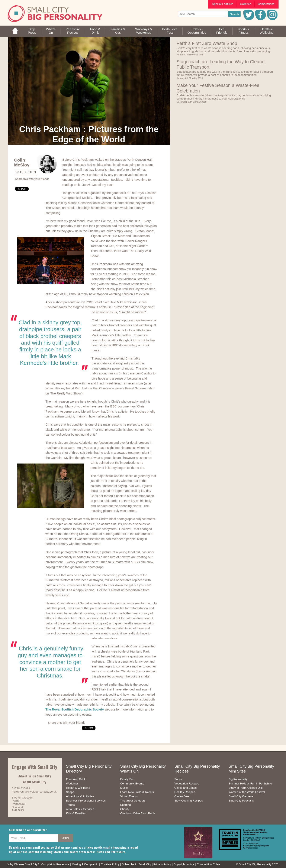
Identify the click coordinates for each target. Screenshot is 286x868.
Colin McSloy (22, 162)
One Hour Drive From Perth (138, 813)
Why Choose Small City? (23, 864)
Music (124, 788)
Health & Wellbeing (78, 788)
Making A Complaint (84, 864)
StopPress (32, 31)
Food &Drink (95, 31)
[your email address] (33, 838)
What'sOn (51, 31)
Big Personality (238, 779)
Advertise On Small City (35, 776)
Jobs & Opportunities (197, 31)
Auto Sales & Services (80, 809)
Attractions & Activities (80, 796)
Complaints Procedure (55, 864)
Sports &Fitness (244, 31)
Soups (179, 779)
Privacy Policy (162, 864)
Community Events (132, 784)
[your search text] (203, 14)
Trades (70, 805)
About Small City (35, 782)
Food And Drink (76, 779)
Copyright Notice (184, 864)
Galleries (246, 4)
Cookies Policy (110, 864)
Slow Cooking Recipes (189, 801)
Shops (70, 792)
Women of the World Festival (247, 792)
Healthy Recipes (185, 792)
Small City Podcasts (241, 801)
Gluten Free (182, 796)
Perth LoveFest (170, 31)
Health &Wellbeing (267, 31)
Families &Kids (118, 31)
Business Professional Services (86, 801)
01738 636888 (21, 788)
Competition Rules (208, 864)
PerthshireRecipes (73, 31)
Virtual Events (129, 796)
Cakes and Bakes (186, 788)
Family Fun (127, 779)
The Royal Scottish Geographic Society (75, 709)
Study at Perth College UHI (246, 788)
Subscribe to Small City (136, 864)
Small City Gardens (241, 796)
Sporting (126, 805)
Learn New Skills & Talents (137, 792)
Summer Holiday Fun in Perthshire (250, 784)
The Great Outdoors (133, 801)
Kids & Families (76, 813)
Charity (125, 809)
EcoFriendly (222, 31)
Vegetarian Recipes (187, 784)
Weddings (72, 784)
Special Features (223, 4)
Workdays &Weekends (144, 31)
